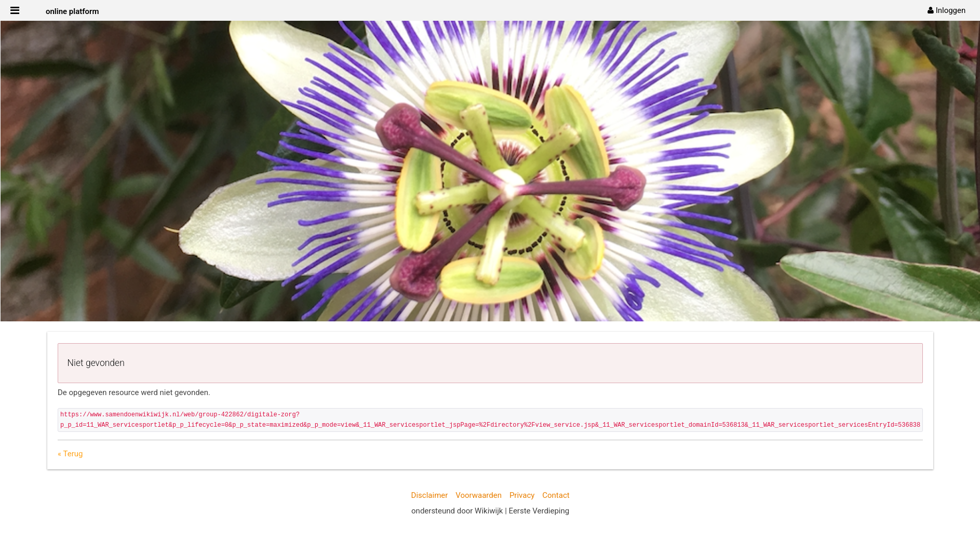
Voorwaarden (479, 495)
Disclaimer (430, 495)
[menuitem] (947, 10)
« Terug (70, 454)
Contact (556, 495)
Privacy (522, 495)
